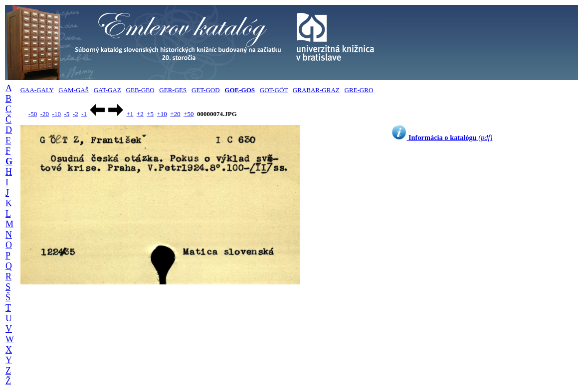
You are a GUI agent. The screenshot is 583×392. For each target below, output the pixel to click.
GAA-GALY (37, 90)
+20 (175, 114)
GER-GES (173, 90)
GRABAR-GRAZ (316, 90)
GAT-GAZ (107, 90)
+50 (189, 114)
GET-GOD (206, 90)
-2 (76, 114)
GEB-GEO (140, 90)
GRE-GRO (359, 90)
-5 (67, 114)
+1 (130, 114)
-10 (57, 114)
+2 (140, 114)
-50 (33, 114)
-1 (84, 114)
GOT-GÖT (274, 90)
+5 (150, 114)
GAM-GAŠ (74, 90)
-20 (45, 114)
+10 (162, 114)
